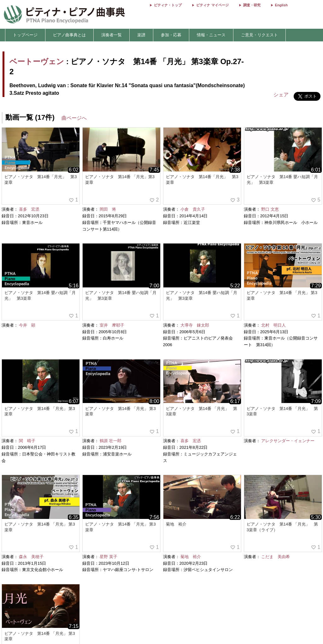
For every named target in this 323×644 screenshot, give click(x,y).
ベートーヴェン (37, 61)
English (281, 5)
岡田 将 (108, 209)
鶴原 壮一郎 (111, 441)
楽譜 (141, 35)
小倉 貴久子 (193, 209)
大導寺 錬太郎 (195, 325)
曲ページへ (74, 118)
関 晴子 (27, 441)
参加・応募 (171, 35)
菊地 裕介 (191, 557)
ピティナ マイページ (212, 5)
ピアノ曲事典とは (69, 35)
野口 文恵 (270, 209)
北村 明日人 (273, 325)
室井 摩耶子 (112, 325)
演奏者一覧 (112, 35)
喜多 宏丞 (29, 209)
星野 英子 (109, 557)
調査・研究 (252, 5)
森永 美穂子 (31, 557)
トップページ (25, 35)
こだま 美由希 (276, 557)
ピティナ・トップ (168, 5)
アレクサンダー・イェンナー (288, 441)
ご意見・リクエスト (259, 35)
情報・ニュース (211, 35)
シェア (281, 95)
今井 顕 (27, 325)
